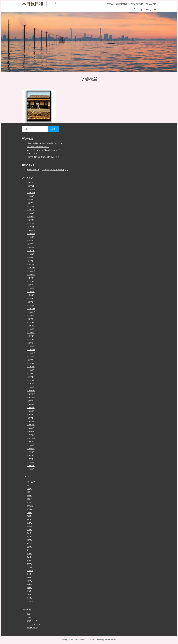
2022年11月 (31, 312)
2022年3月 (31, 339)
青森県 (29, 591)
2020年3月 (31, 421)
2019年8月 (31, 445)
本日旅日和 (33, 4)
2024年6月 (31, 247)
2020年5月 (31, 414)
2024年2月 (31, 261)
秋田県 (29, 577)
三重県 (29, 489)
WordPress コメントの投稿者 (53, 170)
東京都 (29, 554)
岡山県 (29, 533)
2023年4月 (31, 295)
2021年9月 (31, 360)
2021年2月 (31, 384)
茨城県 (29, 584)
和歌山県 (30, 506)
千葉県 (29, 502)
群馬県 (29, 581)
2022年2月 (31, 343)
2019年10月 (31, 438)
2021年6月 (31, 370)
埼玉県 (29, 509)
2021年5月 (31, 374)
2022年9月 (31, 319)
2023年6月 (31, 288)
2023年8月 (31, 281)
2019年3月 (31, 462)
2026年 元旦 (32, 153)
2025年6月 (31, 206)
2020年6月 (31, 411)
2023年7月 (31, 285)
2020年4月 (31, 418)
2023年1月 (31, 305)
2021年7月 (31, 367)
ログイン (30, 617)
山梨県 (29, 526)
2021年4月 (31, 377)
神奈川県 (30, 571)
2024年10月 (31, 234)
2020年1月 (31, 428)
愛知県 (29, 543)
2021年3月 (31, 380)
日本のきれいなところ (145, 9)
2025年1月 (31, 223)
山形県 (29, 523)
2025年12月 (31, 186)
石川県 (29, 567)
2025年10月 (31, 193)
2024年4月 (31, 254)
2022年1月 (31, 346)
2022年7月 (31, 326)
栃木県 (29, 557)
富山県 (29, 519)
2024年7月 (31, 244)
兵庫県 (29, 496)
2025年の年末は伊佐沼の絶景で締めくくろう (44, 157)
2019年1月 (31, 469)
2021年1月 (31, 387)
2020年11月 (31, 394)
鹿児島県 (30, 601)
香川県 (29, 598)
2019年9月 (31, 442)
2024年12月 (31, 227)
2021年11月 (31, 353)
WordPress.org (32, 628)
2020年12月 (31, 391)
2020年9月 (31, 401)
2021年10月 (31, 356)
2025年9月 (31, 196)
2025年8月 (31, 200)
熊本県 (29, 564)
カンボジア (31, 482)
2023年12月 (31, 268)
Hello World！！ (33, 170)
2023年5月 (31, 292)
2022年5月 (31, 333)
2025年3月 (31, 217)
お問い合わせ (136, 4)
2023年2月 (31, 302)
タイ (28, 485)
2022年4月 (31, 336)
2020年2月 (31, 425)
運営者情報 (121, 4)
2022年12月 (31, 309)
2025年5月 (31, 210)
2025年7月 (31, 203)
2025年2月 (31, 220)
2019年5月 (31, 455)
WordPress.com (111, 640)
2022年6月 (31, 329)
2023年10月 (31, 275)
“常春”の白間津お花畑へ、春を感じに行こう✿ (44, 143)
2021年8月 (31, 363)
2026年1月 (31, 182)
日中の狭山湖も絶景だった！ (38, 147)
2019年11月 (31, 435)
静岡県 (29, 595)
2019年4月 (31, 459)
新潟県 (29, 547)
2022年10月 (31, 316)
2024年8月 (31, 240)
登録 (28, 614)
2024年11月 (31, 230)
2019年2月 (31, 466)
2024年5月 (31, 251)
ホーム (110, 4)
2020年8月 (31, 404)
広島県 (29, 540)
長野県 (29, 588)
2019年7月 (31, 449)
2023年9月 (31, 278)
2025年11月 (31, 189)
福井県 (29, 574)
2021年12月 (31, 350)
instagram (151, 4)
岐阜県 (29, 530)
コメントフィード (33, 624)
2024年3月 (31, 258)
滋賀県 (29, 560)
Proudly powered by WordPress (73, 640)
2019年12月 (31, 432)
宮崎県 (29, 516)
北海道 (29, 499)
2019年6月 (31, 452)
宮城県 (29, 513)
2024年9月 (31, 237)
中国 (28, 492)
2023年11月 (31, 271)
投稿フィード (32, 621)
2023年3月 (31, 298)
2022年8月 (31, 322)
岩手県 (29, 537)
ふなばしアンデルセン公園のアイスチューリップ (45, 150)
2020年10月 (31, 397)
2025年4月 (31, 213)
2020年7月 (31, 408)
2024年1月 (31, 264)
